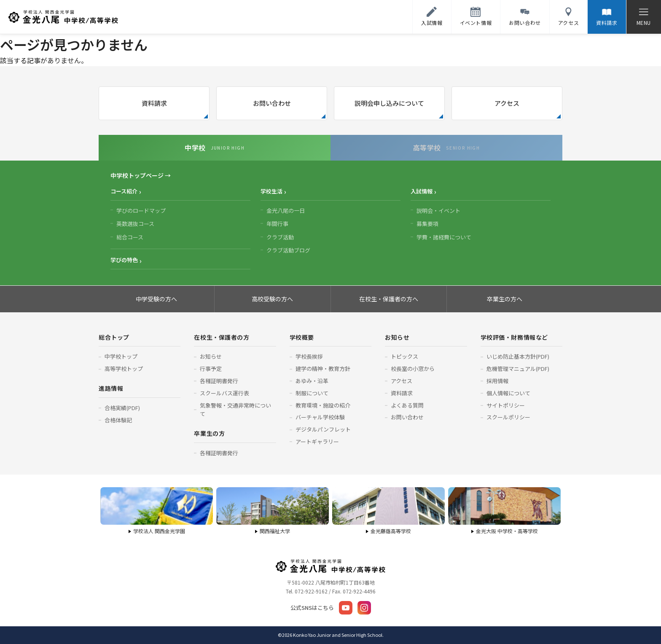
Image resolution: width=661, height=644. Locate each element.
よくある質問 (407, 405)
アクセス (507, 103)
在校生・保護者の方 (222, 337)
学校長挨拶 (309, 356)
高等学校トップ (124, 369)
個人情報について (508, 393)
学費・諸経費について (444, 237)
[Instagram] (364, 608)
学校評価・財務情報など (514, 337)
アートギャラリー (317, 441)
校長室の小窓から (413, 369)
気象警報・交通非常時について (235, 410)
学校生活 (271, 191)
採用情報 (497, 381)
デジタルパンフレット (323, 429)
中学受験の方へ (156, 299)
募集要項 (427, 224)
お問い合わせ (272, 103)
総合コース (130, 237)
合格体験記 (118, 420)
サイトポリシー (506, 405)
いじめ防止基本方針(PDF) (518, 356)
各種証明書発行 (219, 381)
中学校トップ (121, 356)
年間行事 (277, 224)
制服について (312, 393)
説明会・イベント (438, 211)
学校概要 (302, 337)
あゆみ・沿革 (312, 381)
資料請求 (154, 103)
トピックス (404, 356)
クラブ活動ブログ (288, 250)
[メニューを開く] (644, 17)
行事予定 (211, 369)
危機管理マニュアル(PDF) (518, 369)
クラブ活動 (280, 237)
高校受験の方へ (272, 299)
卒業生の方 (209, 433)
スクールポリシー (508, 417)
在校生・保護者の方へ (389, 299)
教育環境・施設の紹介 (323, 405)
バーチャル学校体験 (320, 417)
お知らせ (211, 356)
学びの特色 (124, 260)
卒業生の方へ (505, 299)
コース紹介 (124, 191)
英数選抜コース (135, 224)
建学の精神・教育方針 (323, 369)
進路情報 (111, 388)
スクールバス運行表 (224, 393)
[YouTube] (346, 608)
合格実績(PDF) (122, 408)
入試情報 (422, 191)
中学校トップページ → (141, 175)
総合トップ (114, 337)
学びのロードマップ (141, 211)
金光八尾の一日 (286, 211)
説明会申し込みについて (389, 103)
